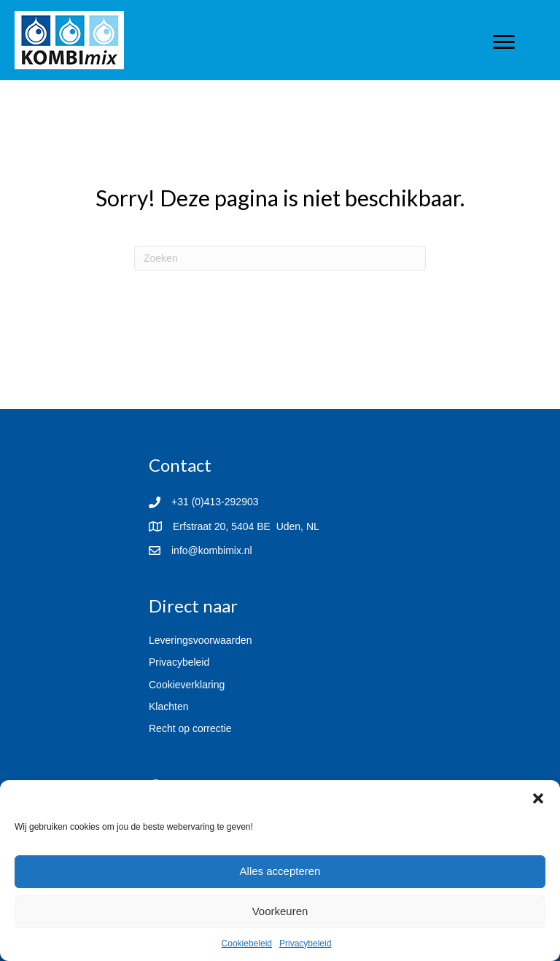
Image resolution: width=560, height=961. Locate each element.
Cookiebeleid (247, 944)
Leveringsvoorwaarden (201, 640)
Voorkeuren (280, 911)
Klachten (168, 707)
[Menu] (504, 42)
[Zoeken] (280, 258)
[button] (538, 798)
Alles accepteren (280, 871)
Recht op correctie (190, 728)
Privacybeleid (305, 944)
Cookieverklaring (187, 685)
